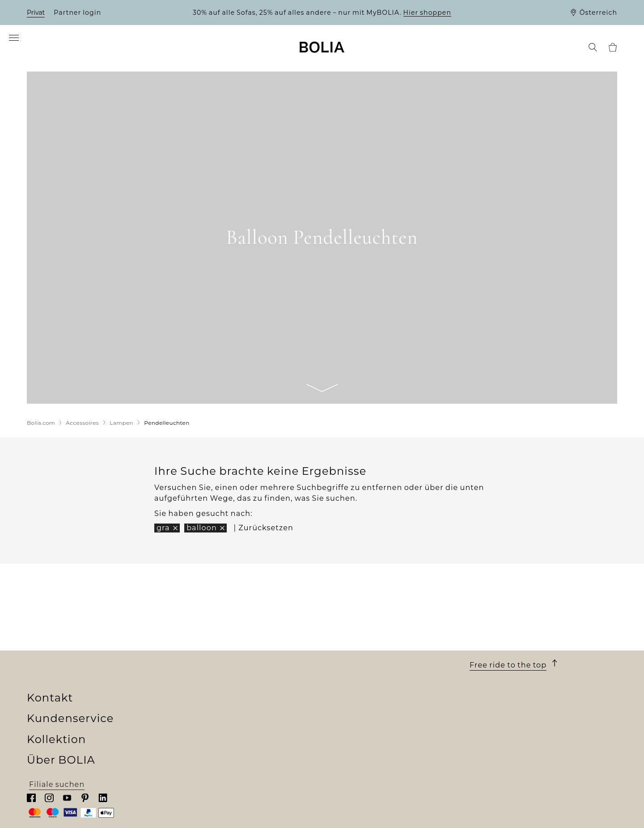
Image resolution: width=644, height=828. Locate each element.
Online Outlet (202, 748)
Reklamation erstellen (366, 716)
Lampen (191, 695)
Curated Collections (214, 727)
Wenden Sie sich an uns (369, 727)
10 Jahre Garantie (357, 673)
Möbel (187, 673)
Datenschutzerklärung (367, 737)
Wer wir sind (52, 652)
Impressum (345, 748)
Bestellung (344, 652)
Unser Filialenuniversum (76, 662)
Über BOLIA (65, 636)
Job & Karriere (55, 695)
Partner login (77, 13)
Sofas (185, 662)
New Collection (205, 652)
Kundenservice (365, 636)
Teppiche (193, 705)
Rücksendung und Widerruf (378, 705)
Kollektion (206, 636)
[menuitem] (39, 50)
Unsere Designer (60, 705)
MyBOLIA (45, 759)
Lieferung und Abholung (371, 662)
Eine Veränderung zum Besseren (92, 716)
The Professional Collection (229, 737)
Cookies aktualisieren (365, 759)
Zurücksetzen (266, 531)
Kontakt (494, 636)
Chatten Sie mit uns (509, 684)
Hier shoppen (428, 13)
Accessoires (198, 716)
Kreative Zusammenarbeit (79, 727)
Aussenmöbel (202, 684)
